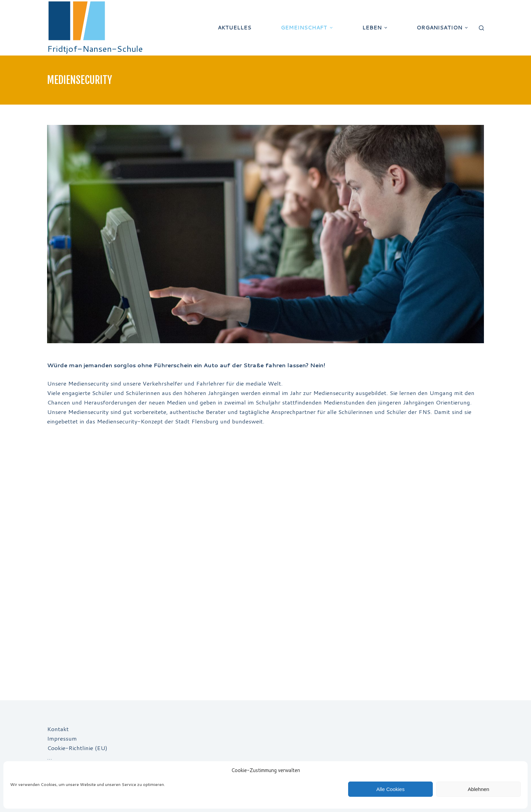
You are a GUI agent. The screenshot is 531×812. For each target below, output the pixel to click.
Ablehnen (478, 789)
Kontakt (58, 729)
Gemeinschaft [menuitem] (307, 28)
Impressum (62, 738)
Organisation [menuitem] (443, 28)
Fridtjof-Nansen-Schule (95, 49)
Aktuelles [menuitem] (235, 28)
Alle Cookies (390, 789)
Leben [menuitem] (376, 28)
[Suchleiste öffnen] (481, 28)
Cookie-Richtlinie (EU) (77, 748)
